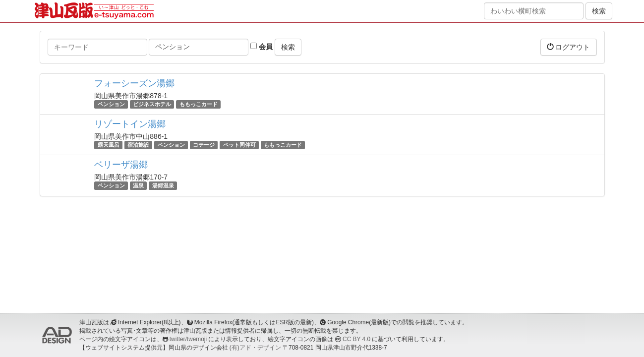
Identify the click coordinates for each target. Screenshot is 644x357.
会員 (262, 47)
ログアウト (569, 47)
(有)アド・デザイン (255, 348)
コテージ (204, 145)
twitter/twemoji (188, 339)
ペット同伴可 (239, 145)
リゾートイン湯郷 (130, 124)
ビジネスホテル (152, 104)
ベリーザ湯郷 (121, 165)
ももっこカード (199, 104)
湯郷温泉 (163, 185)
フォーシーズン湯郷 (134, 83)
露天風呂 (109, 145)
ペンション (111, 104)
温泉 (138, 185)
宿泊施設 (138, 145)
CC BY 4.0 (356, 339)
